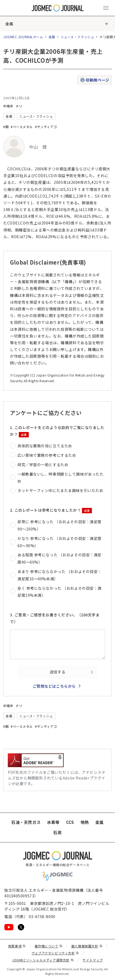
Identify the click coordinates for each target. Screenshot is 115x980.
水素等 (53, 822)
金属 (9, 24)
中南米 (8, 106)
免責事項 (17, 946)
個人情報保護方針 (87, 946)
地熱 (85, 822)
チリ (19, 106)
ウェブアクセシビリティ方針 (55, 953)
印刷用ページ (94, 80)
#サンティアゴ (46, 127)
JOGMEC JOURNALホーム (23, 37)
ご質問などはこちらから (54, 686)
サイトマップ (93, 960)
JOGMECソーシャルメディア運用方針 (43, 960)
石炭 (57, 832)
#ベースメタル (22, 127)
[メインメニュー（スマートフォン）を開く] (106, 8)
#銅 (6, 127)
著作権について (48, 946)
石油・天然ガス (26, 822)
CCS (70, 822)
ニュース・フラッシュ (78, 37)
